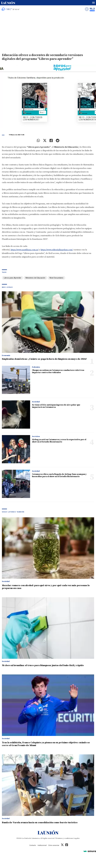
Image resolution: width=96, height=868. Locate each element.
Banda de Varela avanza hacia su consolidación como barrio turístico (40, 823)
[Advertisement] (48, 32)
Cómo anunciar (54, 845)
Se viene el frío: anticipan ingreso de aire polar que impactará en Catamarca (56, 406)
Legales (77, 838)
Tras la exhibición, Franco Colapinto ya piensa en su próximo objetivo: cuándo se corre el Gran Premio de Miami (46, 744)
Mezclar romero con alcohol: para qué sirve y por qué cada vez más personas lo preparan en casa (46, 587)
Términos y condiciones (64, 838)
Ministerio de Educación (35, 278)
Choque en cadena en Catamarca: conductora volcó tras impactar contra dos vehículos (58, 371)
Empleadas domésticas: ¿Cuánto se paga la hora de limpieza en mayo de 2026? (44, 359)
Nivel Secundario (56, 278)
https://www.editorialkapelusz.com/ (57, 250)
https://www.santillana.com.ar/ (25, 250)
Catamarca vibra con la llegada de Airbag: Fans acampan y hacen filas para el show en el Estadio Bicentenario (59, 475)
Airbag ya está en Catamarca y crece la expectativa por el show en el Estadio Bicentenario (59, 441)
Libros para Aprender (13, 278)
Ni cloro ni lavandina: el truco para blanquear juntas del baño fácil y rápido (43, 665)
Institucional (42, 845)
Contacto (33, 845)
